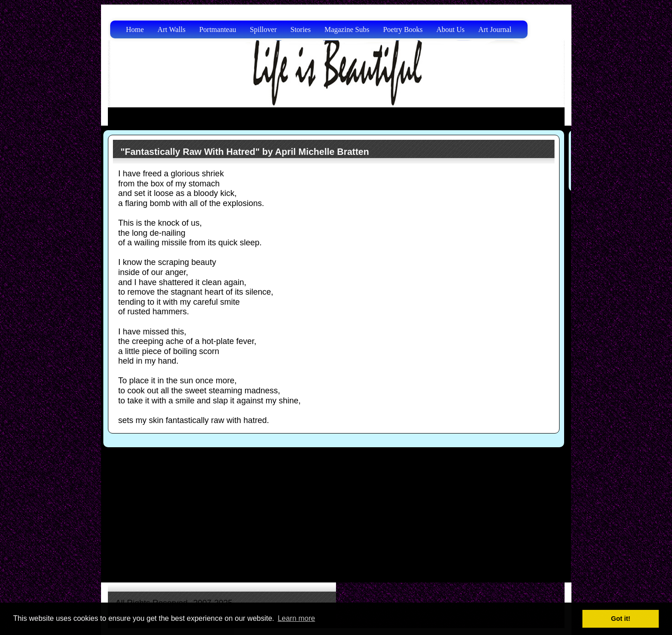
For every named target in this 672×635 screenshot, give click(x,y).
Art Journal (495, 29)
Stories (300, 29)
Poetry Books (403, 29)
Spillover (264, 29)
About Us (451, 29)
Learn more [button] (296, 618)
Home (135, 29)
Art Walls (172, 29)
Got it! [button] (621, 619)
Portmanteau (218, 29)
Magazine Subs (347, 29)
